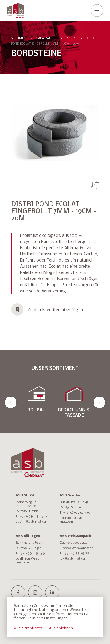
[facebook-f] (18, 593)
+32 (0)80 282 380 (77, 513)
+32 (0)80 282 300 (33, 517)
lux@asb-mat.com (74, 559)
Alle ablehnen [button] (61, 628)
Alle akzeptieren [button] (28, 628)
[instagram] (35, 593)
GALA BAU (44, 38)
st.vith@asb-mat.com (32, 522)
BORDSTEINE (68, 38)
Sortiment (20, 38)
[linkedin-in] (52, 593)
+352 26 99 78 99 (76, 554)
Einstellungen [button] (56, 618)
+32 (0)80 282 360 (33, 554)
